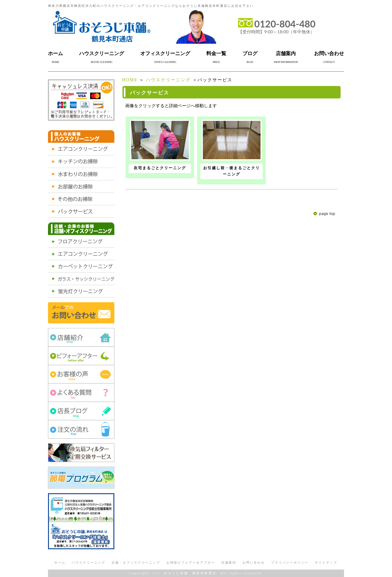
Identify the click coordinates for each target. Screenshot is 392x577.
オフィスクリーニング (165, 53)
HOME (130, 80)
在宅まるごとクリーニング (160, 168)
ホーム (55, 53)
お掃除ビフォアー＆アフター (191, 563)
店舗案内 (286, 53)
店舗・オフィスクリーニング (136, 563)
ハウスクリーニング (102, 53)
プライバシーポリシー (290, 563)
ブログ (250, 53)
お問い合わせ (329, 53)
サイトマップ (326, 563)
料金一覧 (216, 53)
